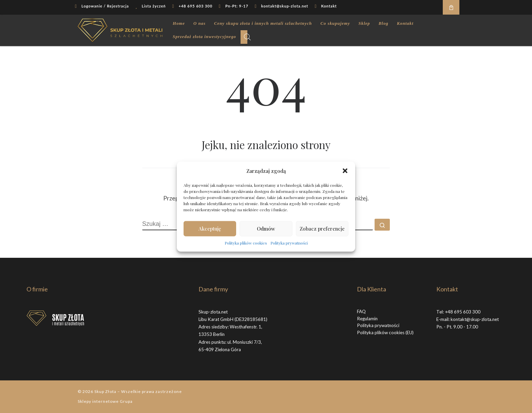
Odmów (266, 229)
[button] (345, 171)
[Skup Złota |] (120, 29)
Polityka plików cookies (246, 243)
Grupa (126, 401)
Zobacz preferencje (322, 229)
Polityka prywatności (289, 243)
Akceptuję (210, 229)
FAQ (361, 311)
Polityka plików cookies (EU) (385, 333)
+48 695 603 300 (463, 312)
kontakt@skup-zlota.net (475, 319)
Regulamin (367, 319)
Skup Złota (105, 391)
